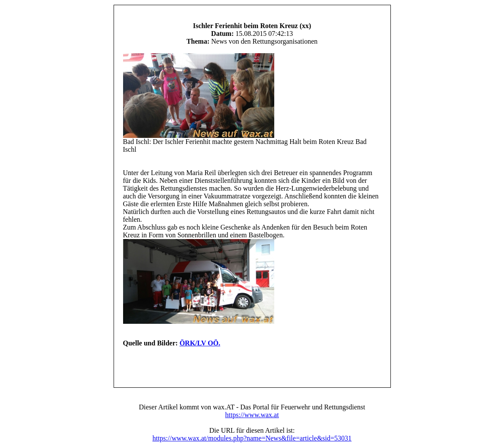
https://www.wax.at (252, 415)
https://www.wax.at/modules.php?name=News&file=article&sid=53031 (252, 438)
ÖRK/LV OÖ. (200, 343)
